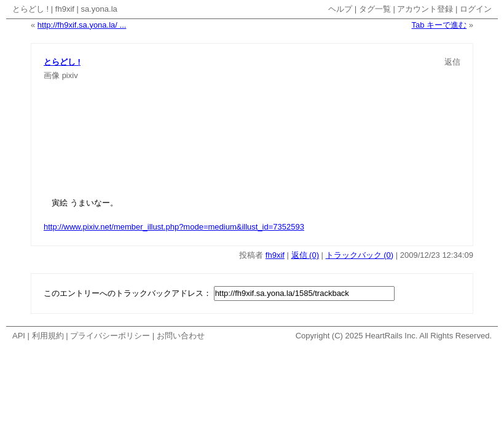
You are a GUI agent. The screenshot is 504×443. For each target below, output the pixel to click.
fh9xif (65, 9)
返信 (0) (305, 255)
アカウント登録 (425, 9)
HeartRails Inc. (391, 336)
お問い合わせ (181, 336)
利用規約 (48, 336)
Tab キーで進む (439, 25)
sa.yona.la (99, 9)
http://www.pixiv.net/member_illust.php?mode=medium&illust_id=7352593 (174, 227)
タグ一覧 (375, 9)
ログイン (476, 9)
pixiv (70, 75)
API (19, 336)
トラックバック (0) (360, 255)
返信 (452, 62)
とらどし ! (30, 9)
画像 (52, 75)
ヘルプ (340, 9)
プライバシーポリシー (110, 336)
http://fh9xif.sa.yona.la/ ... (82, 25)
